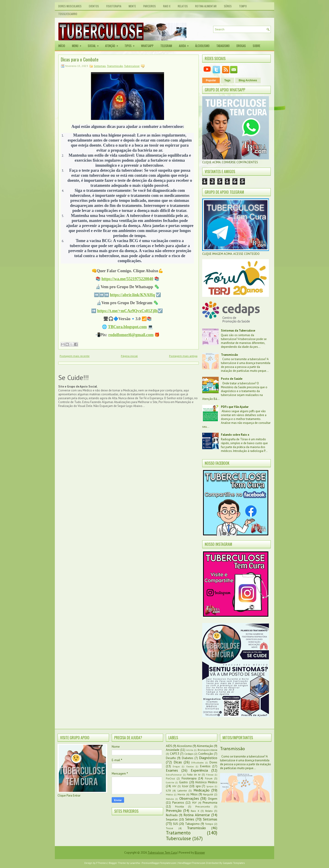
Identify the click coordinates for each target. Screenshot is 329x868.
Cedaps (189, 754)
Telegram (166, 46)
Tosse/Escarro (68, 14)
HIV (174, 786)
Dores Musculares (70, 6)
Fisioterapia (114, 6)
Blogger (200, 853)
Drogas (241, 46)
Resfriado (172, 815)
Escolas (190, 766)
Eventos (94, 6)
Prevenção (174, 810)
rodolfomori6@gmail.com (131, 335)
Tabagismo (223, 46)
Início (62, 46)
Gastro (183, 782)
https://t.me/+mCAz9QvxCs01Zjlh (127, 311)
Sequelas (172, 819)
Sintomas (100, 66)
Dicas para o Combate (80, 59)
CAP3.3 (175, 754)
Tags (227, 80)
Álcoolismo (202, 46)
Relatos (183, 6)
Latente (182, 790)
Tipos (131, 44)
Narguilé (208, 794)
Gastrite (170, 782)
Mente (132, 6)
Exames (172, 770)
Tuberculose (132, 66)
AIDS (169, 746)
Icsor (185, 786)
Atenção (113, 44)
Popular (211, 80)
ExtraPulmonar (174, 775)
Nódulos (170, 799)
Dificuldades (197, 762)
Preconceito (203, 806)
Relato (209, 811)
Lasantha (135, 863)
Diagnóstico (208, 758)
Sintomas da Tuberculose (238, 331)
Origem (213, 799)
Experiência (199, 770)
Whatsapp (147, 46)
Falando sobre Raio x (235, 435)
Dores (213, 762)
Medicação (202, 790)
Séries (228, 6)
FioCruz (170, 778)
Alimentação (205, 746)
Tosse (170, 828)
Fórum (209, 778)
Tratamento (178, 833)
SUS (175, 824)
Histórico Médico (206, 782)
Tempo (243, 6)
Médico (169, 794)
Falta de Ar (194, 774)
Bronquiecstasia (207, 750)
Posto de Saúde (232, 379)
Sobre (256, 46)
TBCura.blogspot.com (127, 327)
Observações (189, 798)
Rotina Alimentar (206, 6)
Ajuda (185, 44)
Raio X (167, 6)
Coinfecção (206, 754)
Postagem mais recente (75, 356)
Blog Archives (248, 80)
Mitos (194, 794)
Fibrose (210, 775)
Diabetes (188, 758)
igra (198, 786)
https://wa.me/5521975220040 (127, 279)
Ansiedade (173, 750)
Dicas (178, 762)
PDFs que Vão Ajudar (235, 407)
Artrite (190, 750)
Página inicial (129, 356)
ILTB (168, 790)
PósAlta (179, 806)
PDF (194, 803)
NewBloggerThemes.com (192, 863)
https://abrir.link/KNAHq (132, 295)
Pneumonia (210, 803)
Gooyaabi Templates (234, 863)
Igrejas (210, 786)
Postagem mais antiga (183, 356)
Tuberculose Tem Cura (162, 853)
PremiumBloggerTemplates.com (159, 863)
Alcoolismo (184, 746)
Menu (78, 44)
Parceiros (150, 6)
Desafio (171, 758)
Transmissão (115, 66)
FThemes (101, 863)
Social (95, 44)
